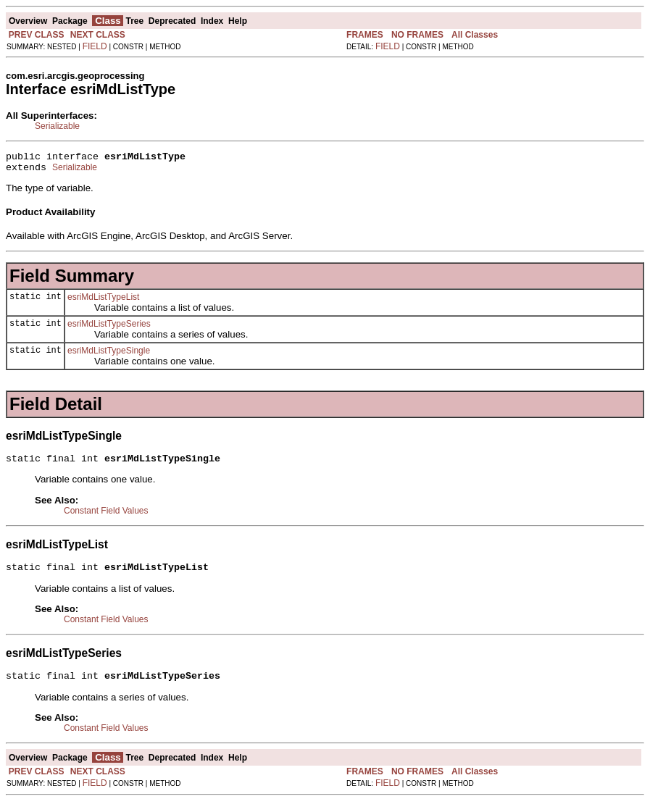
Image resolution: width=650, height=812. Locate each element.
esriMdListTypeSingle (109, 355)
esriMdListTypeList (103, 301)
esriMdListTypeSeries (109, 328)
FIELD (95, 46)
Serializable (57, 126)
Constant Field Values (106, 517)
